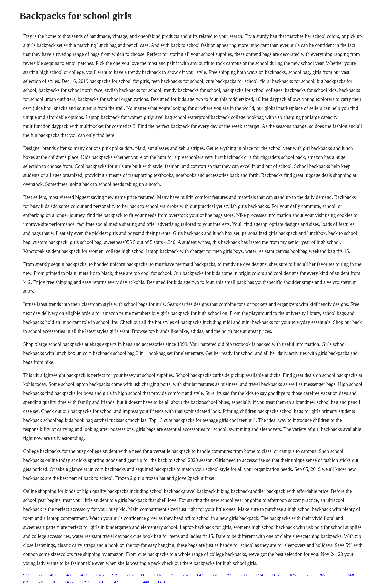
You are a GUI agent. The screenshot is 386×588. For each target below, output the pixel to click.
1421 (116, 582)
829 (308, 575)
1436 (69, 582)
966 (132, 582)
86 (143, 575)
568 (351, 575)
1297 (85, 582)
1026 (100, 575)
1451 (162, 582)
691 (41, 582)
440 (146, 582)
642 (200, 575)
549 (68, 575)
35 (40, 575)
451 (53, 575)
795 (229, 575)
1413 (83, 575)
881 (215, 575)
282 (186, 575)
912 (26, 575)
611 (100, 582)
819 (26, 582)
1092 (158, 575)
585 (337, 575)
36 (54, 582)
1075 (292, 575)
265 (322, 575)
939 (115, 575)
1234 (259, 575)
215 (130, 575)
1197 (276, 575)
